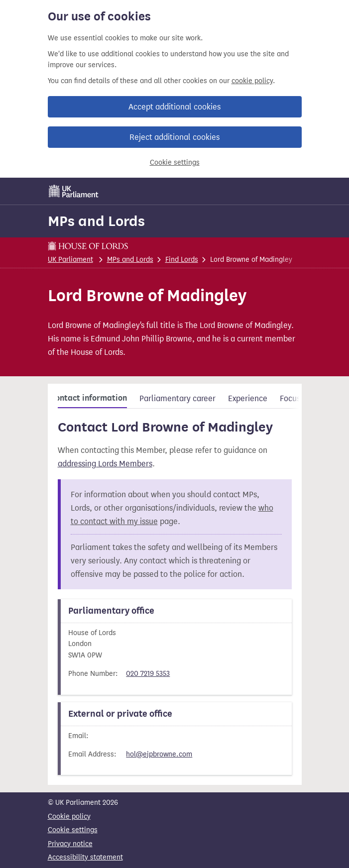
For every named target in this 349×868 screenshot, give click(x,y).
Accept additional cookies (174, 107)
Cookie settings (175, 163)
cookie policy (252, 81)
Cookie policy (69, 816)
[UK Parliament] (74, 191)
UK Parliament (70, 260)
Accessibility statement (85, 857)
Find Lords (182, 260)
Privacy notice (70, 844)
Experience (248, 398)
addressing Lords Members (105, 464)
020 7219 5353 (148, 674)
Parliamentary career (177, 398)
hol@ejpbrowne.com (159, 754)
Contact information (89, 398)
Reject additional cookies (174, 137)
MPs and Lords (96, 221)
